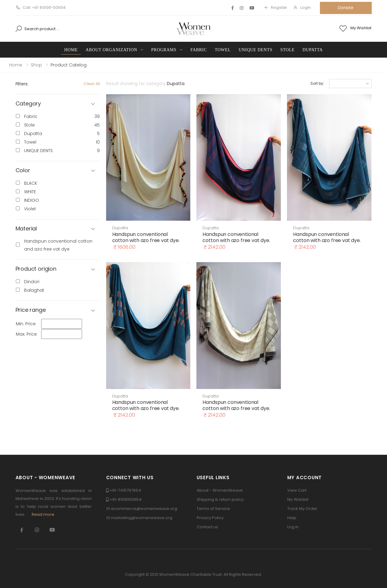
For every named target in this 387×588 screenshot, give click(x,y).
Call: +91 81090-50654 (41, 7)
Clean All (92, 84)
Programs (164, 50)
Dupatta (313, 50)
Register (275, 7)
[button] (58, 171)
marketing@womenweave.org (142, 518)
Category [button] (28, 104)
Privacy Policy (210, 518)
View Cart (297, 490)
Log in (293, 527)
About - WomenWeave (220, 490)
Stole (287, 50)
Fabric (199, 50)
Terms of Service (213, 509)
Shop (36, 65)
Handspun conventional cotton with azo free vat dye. (146, 237)
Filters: (22, 84)
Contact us (207, 527)
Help (292, 518)
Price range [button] (31, 310)
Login (302, 7)
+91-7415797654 (125, 490)
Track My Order (302, 509)
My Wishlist (298, 499)
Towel (223, 50)
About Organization (111, 50)
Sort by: (317, 83)
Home (71, 50)
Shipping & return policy (220, 499)
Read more (43, 514)
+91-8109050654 (125, 499)
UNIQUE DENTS (255, 50)
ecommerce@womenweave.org (144, 509)
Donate (346, 8)
